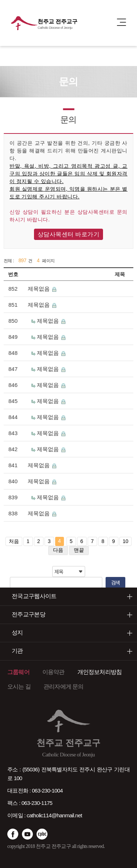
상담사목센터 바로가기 (69, 234)
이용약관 (54, 672)
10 (126, 541)
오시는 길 (19, 687)
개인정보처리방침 (100, 672)
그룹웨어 (18, 672)
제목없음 (39, 289)
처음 (14, 541)
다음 (58, 550)
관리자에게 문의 (64, 687)
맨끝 (79, 550)
